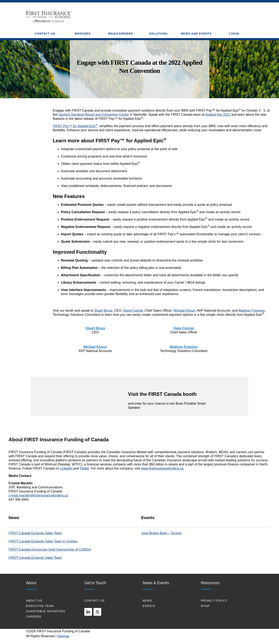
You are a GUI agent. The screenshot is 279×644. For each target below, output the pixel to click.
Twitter (84, 468)
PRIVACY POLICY (214, 601)
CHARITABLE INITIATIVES (46, 611)
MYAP (205, 606)
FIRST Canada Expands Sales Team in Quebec (43, 541)
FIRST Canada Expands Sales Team (35, 533)
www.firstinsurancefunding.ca (162, 468)
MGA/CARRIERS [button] (121, 34)
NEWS (147, 601)
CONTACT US (94, 601)
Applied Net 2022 (218, 115)
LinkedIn (67, 468)
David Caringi (133, 311)
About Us (34, 601)
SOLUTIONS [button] (158, 34)
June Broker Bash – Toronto (161, 533)
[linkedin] (88, 612)
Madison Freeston (252, 311)
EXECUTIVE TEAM (40, 606)
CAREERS (34, 617)
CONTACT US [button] (45, 34)
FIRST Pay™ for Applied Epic (75, 126)
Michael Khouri (184, 311)
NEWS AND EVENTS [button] (196, 34)
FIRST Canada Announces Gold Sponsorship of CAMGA (50, 549)
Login (234, 34)
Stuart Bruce (103, 311)
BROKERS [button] (83, 34)
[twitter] (97, 612)
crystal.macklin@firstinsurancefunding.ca (38, 495)
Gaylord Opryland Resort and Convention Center (94, 115)
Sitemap (64, 636)
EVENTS (149, 606)
